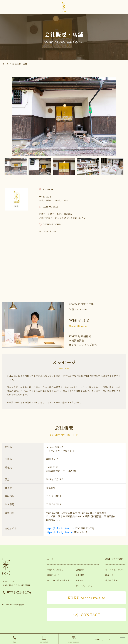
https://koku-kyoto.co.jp (60, 528)
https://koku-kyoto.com (60, 532)
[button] (20, 116)
